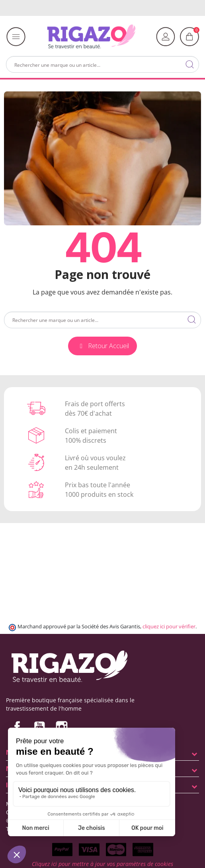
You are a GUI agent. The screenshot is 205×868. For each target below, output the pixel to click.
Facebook (17, 727)
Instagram (62, 727)
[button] (102, 346)
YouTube (39, 727)
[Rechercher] (102, 64)
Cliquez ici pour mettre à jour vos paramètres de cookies (102, 864)
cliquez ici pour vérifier (169, 627)
